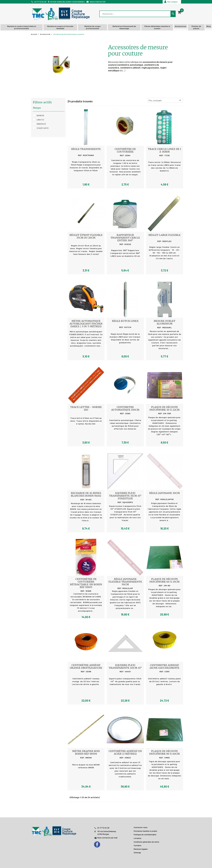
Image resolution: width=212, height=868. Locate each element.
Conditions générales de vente (146, 842)
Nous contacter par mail (107, 838)
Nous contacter (98, 2)
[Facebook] (100, 844)
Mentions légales (141, 849)
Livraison (138, 838)
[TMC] (62, 14)
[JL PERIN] (55, 830)
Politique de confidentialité (145, 834)
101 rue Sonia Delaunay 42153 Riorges (67, 2)
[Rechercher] (135, 14)
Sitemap (137, 852)
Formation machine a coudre (145, 831)
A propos (138, 845)
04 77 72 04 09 (40, 2)
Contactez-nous (141, 827)
